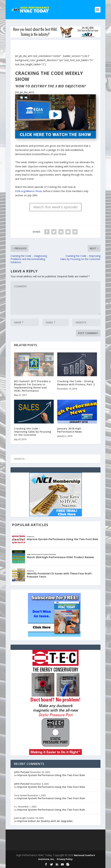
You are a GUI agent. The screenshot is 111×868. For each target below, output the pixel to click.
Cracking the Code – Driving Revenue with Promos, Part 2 (76, 383)
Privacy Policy (65, 859)
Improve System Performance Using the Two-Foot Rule (51, 775)
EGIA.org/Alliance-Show (28, 191)
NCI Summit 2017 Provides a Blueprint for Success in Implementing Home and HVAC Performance (32, 386)
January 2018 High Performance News (70, 430)
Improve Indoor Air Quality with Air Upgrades (45, 821)
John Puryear (22, 772)
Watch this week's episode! (56, 207)
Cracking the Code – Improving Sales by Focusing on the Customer (33, 432)
